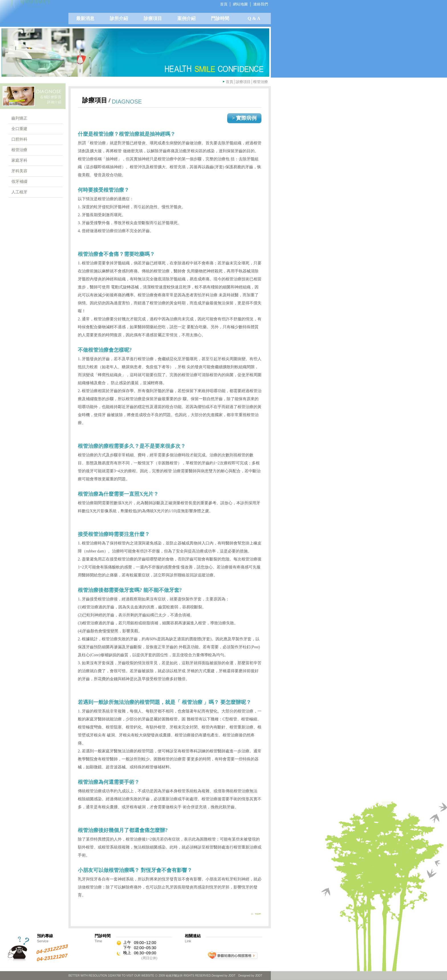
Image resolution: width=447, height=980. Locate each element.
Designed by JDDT (250, 976)
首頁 (229, 82)
